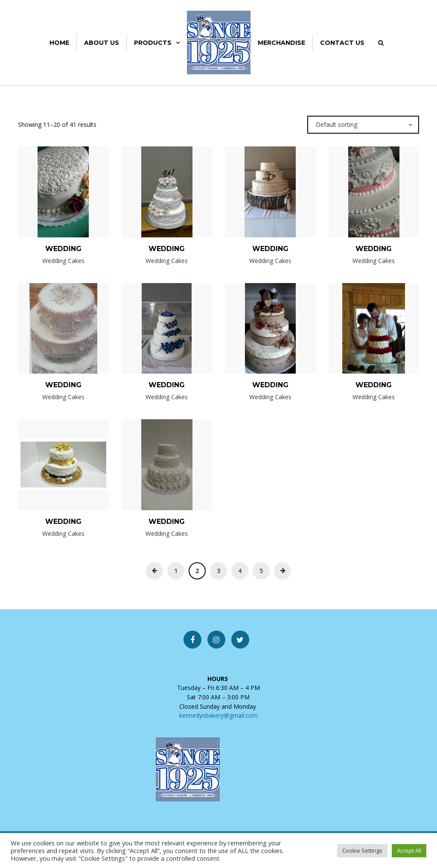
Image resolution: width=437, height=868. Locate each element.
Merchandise (281, 43)
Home (59, 43)
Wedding (63, 249)
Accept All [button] (409, 850)
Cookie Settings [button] (362, 850)
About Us (102, 43)
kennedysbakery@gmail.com (218, 715)
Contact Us (342, 43)
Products (153, 43)
